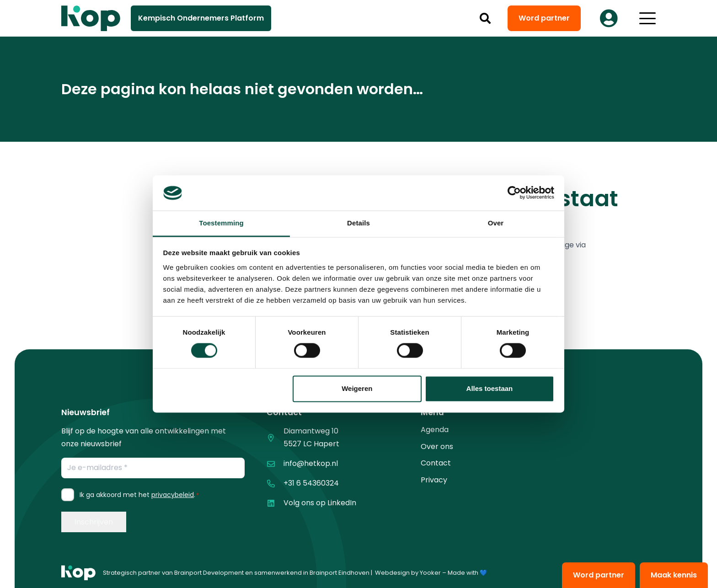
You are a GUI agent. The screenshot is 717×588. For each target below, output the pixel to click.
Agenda (435, 430)
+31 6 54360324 (311, 483)
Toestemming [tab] (221, 223)
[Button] (609, 18)
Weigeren (357, 388)
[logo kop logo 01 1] (78, 573)
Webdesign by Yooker (408, 573)
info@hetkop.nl (311, 463)
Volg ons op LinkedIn (320, 503)
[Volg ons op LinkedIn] (275, 503)
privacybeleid (173, 495)
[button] (485, 18)
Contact (436, 463)
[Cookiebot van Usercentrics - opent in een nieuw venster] (514, 193)
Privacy (434, 480)
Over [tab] (496, 223)
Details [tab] (358, 223)
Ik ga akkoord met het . (139, 495)
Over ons (437, 446)
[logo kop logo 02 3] (91, 18)
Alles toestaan (490, 388)
